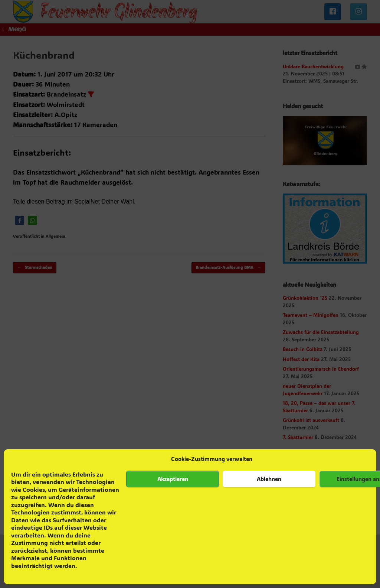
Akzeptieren (173, 479)
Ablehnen (269, 479)
